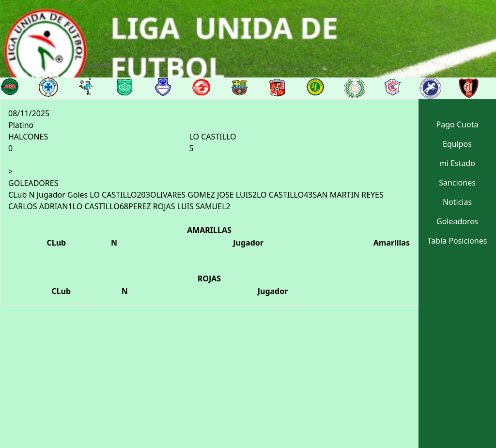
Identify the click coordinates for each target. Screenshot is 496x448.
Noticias (457, 202)
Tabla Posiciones (457, 241)
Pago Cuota (457, 124)
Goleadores (457, 221)
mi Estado (457, 163)
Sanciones (457, 183)
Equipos (457, 144)
